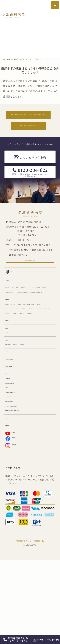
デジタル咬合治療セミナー (19, 464)
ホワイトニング (13, 368)
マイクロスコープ (14, 306)
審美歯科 (44, 344)
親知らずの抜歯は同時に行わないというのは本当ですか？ (28, 118)
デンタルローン (13, 391)
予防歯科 (49, 362)
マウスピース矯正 (42, 356)
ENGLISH (10, 505)
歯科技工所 (41, 406)
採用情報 (10, 414)
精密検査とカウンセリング (19, 338)
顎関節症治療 (12, 356)
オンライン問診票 (14, 432)
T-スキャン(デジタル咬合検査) (21, 318)
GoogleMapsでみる (30, 269)
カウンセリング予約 (16, 423)
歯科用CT (31, 306)
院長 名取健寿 (12, 406)
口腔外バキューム (14, 312)
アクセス (10, 440)
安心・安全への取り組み (18, 476)
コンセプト (11, 291)
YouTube (13, 514)
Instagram (14, 528)
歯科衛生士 (28, 406)
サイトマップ (12, 496)
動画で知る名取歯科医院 (18, 452)
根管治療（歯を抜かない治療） (21, 344)
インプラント (35, 362)
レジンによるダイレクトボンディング (24, 350)
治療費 (9, 385)
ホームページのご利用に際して (21, 482)
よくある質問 (12, 446)
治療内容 (10, 332)
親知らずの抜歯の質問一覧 (28, 132)
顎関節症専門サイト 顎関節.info (30, 625)
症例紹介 (10, 377)
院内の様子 (11, 300)
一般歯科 (39, 338)
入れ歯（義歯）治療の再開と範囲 (22, 324)
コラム (9, 458)
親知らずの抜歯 (32, 368)
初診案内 (12, 282)
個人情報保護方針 (14, 470)
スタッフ (10, 400)
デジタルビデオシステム (38, 312)
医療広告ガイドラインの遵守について (24, 488)
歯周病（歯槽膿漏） (16, 362)
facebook (13, 520)
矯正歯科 (26, 356)
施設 (21, 300)
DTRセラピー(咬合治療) (38, 300)
